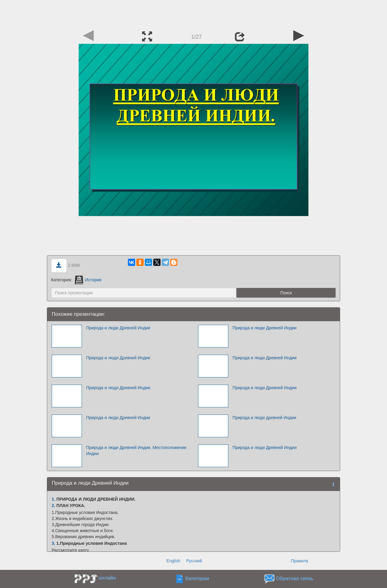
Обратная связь (294, 579)
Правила (299, 561)
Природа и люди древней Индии (264, 418)
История (88, 280)
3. (54, 543)
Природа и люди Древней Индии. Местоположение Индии (136, 451)
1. (54, 499)
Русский (194, 561)
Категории (197, 579)
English (173, 561)
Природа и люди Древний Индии (265, 447)
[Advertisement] (193, 14)
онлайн (107, 578)
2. (54, 506)
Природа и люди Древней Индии (118, 328)
